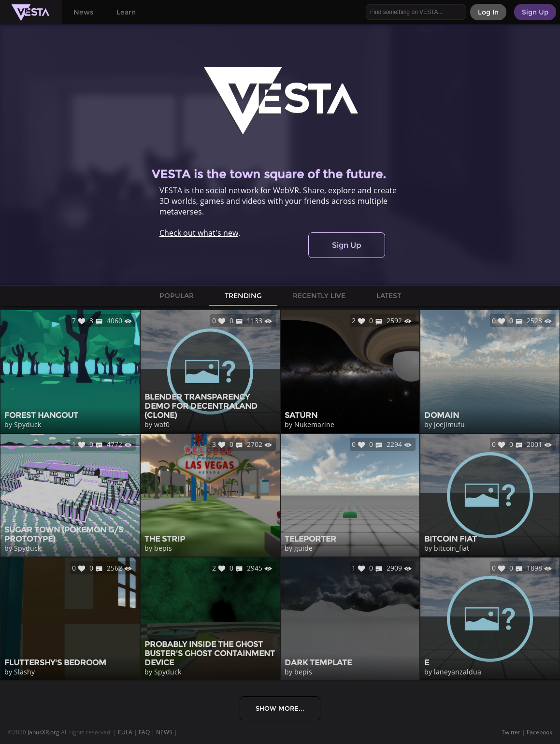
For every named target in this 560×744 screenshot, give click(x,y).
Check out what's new (199, 233)
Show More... (280, 708)
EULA (125, 732)
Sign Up (347, 245)
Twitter (511, 732)
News (83, 12)
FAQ (144, 732)
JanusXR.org (43, 732)
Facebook (539, 732)
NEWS (164, 732)
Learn (126, 12)
